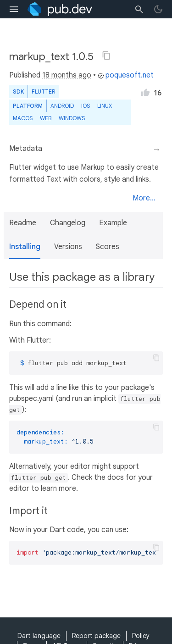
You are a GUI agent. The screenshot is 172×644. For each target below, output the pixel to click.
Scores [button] (108, 247)
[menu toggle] (14, 9)
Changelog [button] (68, 223)
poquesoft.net (126, 75)
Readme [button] (23, 223)
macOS (23, 118)
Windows (72, 118)
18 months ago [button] (67, 75)
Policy (141, 636)
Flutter (43, 92)
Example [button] (113, 223)
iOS (86, 106)
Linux (105, 106)
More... (144, 198)
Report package (96, 636)
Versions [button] (68, 247)
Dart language (39, 636)
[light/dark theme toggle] (158, 9)
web (46, 118)
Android (62, 106)
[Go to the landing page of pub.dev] (60, 9)
